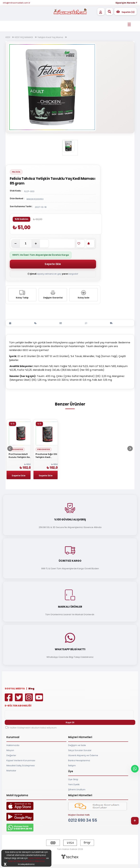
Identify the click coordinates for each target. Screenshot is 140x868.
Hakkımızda (13, 745)
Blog (31, 689)
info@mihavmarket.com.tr (16, 3)
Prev (10, 449)
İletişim (72, 766)
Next (130, 449)
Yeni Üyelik (74, 784)
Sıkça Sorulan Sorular (80, 750)
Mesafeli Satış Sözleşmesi (21, 766)
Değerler (11, 755)
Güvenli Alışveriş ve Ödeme (83, 755)
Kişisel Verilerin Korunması (21, 760)
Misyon (10, 750)
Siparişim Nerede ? (126, 3)
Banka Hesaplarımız (79, 760)
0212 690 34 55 (83, 820)
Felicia (16, 172)
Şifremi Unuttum (77, 790)
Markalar (11, 771)
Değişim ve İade (77, 745)
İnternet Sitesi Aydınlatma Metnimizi (26, 861)
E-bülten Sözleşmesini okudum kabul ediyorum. (33, 728)
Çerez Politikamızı (37, 858)
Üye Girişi (73, 779)
